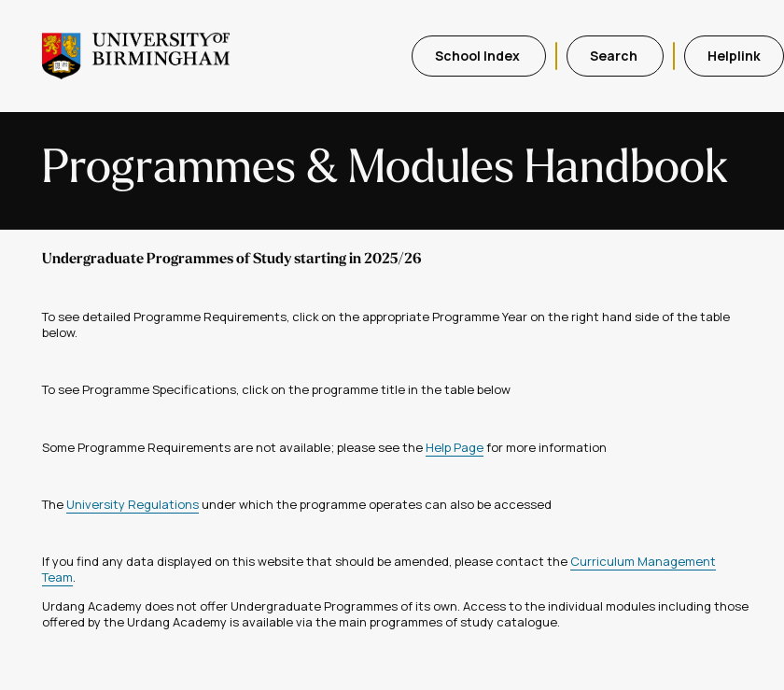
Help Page (455, 447)
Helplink (734, 56)
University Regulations (133, 504)
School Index (479, 56)
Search (615, 56)
